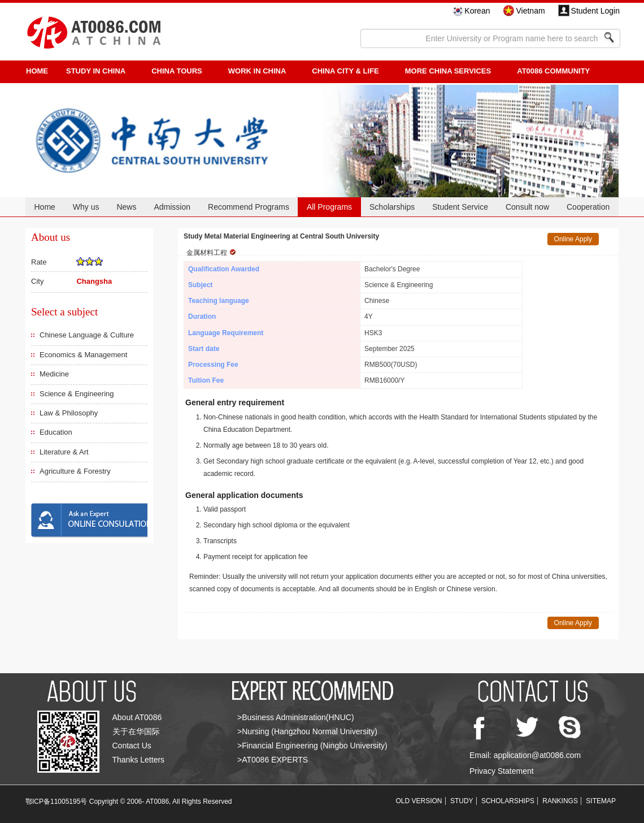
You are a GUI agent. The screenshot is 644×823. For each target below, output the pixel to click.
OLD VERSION (419, 801)
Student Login (595, 11)
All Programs (329, 207)
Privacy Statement (502, 771)
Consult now (527, 207)
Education (56, 432)
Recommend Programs (249, 207)
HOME (37, 71)
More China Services (448, 71)
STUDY (462, 801)
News (126, 207)
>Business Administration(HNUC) (296, 717)
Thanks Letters (139, 760)
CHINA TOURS (177, 71)
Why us (86, 207)
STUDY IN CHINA (96, 71)
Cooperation (588, 207)
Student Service (460, 207)
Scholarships (392, 207)
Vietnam (530, 11)
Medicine (54, 374)
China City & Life (345, 71)
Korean (477, 11)
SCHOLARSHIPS (508, 801)
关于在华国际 (136, 731)
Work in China (257, 71)
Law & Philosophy (69, 413)
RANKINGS (560, 801)
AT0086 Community (553, 71)
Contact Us (132, 746)
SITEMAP (601, 801)
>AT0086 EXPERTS (273, 760)
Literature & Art (64, 452)
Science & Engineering (77, 394)
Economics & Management (83, 355)
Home (44, 207)
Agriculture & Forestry (75, 471)
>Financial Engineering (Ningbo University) (312, 746)
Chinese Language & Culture (87, 335)
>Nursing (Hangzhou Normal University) (307, 731)
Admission (172, 207)
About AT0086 (137, 717)
